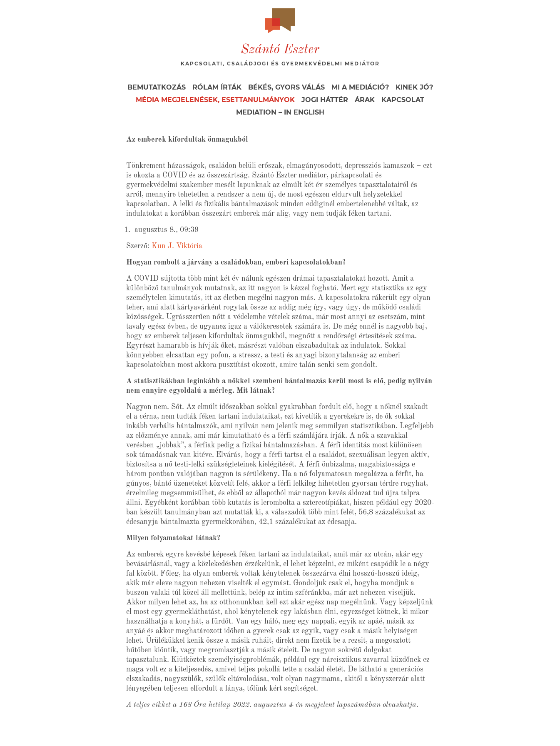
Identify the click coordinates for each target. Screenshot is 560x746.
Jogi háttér (325, 100)
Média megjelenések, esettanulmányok (215, 100)
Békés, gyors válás (286, 87)
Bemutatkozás (157, 87)
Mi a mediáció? (360, 87)
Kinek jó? (414, 87)
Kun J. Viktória (177, 246)
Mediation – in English (280, 112)
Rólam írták (217, 87)
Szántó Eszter (280, 50)
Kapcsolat (403, 100)
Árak (365, 100)
